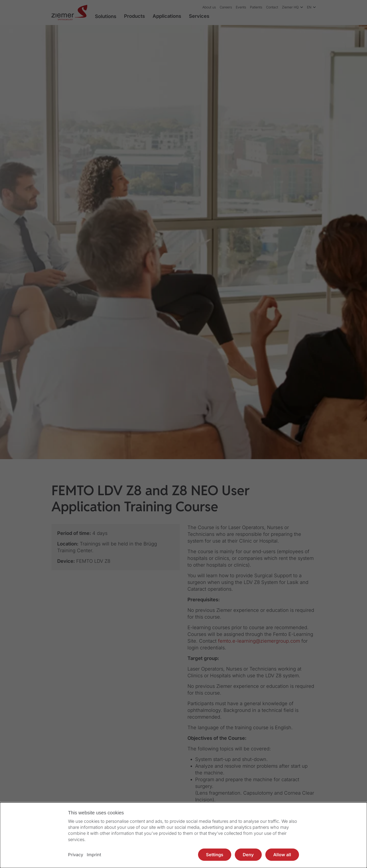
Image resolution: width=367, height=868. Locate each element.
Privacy (76, 855)
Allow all (282, 855)
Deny (248, 855)
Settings (215, 855)
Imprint (94, 855)
